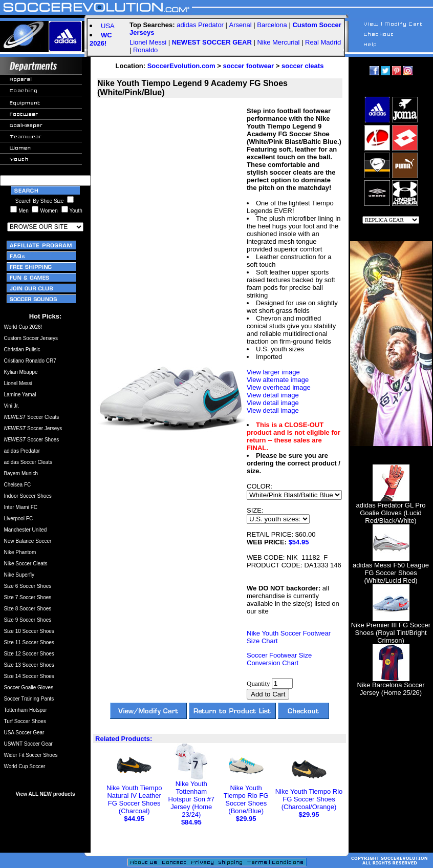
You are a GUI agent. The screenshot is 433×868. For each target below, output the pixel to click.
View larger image (273, 372)
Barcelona (272, 25)
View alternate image (278, 380)
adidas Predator (200, 25)
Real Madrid (323, 42)
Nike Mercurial (278, 42)
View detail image (273, 395)
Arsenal (241, 25)
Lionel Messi (148, 42)
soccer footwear (248, 66)
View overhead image (279, 387)
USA (108, 26)
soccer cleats (302, 66)
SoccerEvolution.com (181, 66)
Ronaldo (145, 50)
